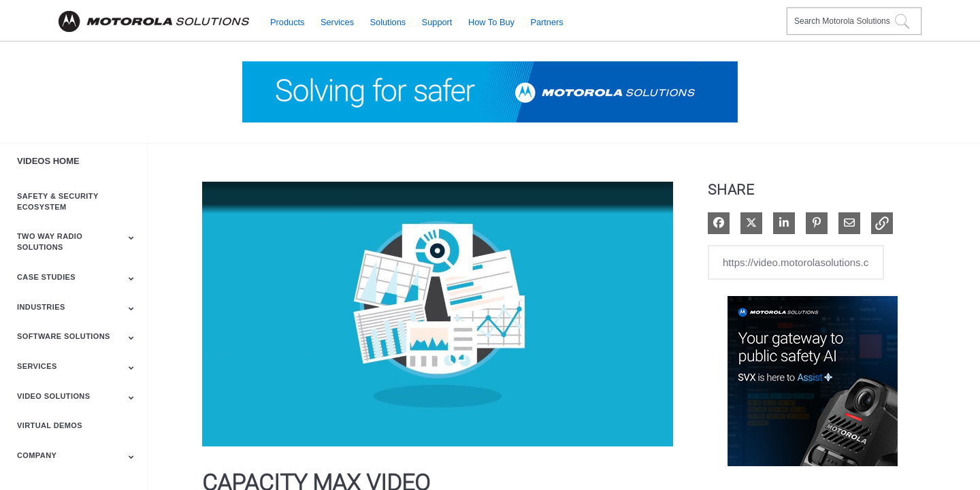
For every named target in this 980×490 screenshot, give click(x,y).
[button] (882, 223)
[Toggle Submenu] (131, 238)
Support (437, 21)
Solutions (388, 21)
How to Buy (491, 21)
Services (337, 21)
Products (288, 21)
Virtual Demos (50, 425)
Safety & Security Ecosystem (58, 201)
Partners (546, 21)
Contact (771, 13)
